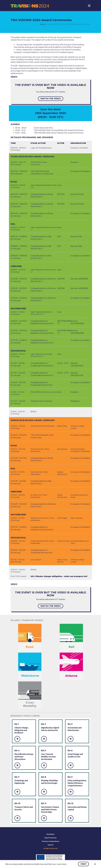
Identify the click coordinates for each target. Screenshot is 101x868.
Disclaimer (50, 834)
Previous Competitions (50, 841)
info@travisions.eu (51, 848)
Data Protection (50, 838)
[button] (83, 864)
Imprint (50, 845)
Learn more (62, 864)
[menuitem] (42, 24)
